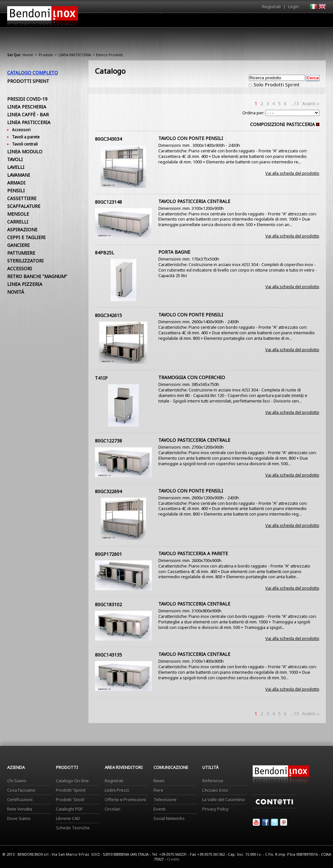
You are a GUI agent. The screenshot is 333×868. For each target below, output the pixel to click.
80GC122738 (108, 441)
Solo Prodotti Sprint (276, 84)
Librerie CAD (68, 818)
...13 (295, 103)
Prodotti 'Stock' (71, 799)
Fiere (158, 790)
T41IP (101, 378)
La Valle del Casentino (224, 799)
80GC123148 (108, 202)
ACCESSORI (20, 268)
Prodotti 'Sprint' (71, 790)
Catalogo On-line (72, 781)
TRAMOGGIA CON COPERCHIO (192, 377)
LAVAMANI (19, 175)
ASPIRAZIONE (22, 230)
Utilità (292, 22)
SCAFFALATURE (24, 206)
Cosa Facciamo (21, 790)
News (159, 781)
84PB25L (105, 253)
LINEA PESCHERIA (27, 107)
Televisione (165, 799)
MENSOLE (18, 214)
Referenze (213, 781)
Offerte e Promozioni (125, 799)
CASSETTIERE (22, 198)
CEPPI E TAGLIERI (26, 237)
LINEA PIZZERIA (25, 284)
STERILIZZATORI (25, 261)
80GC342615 (108, 315)
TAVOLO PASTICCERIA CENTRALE (194, 201)
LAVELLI (16, 167)
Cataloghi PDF (69, 809)
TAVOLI (15, 159)
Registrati (271, 6)
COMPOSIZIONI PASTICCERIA (282, 124)
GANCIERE (18, 245)
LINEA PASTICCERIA (75, 55)
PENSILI (16, 191)
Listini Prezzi (117, 790)
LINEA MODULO (25, 152)
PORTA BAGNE (174, 252)
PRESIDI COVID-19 (27, 99)
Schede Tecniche (73, 828)
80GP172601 (108, 554)
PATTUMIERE (21, 253)
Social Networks (169, 818)
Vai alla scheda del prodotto (292, 173)
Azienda (155, 22)
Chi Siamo (17, 781)
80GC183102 (108, 604)
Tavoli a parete (26, 137)
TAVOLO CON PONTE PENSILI (191, 138)
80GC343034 (108, 139)
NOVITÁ (16, 292)
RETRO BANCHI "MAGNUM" (37, 276)
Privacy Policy (215, 809)
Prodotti (182, 22)
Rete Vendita (20, 809)
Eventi (160, 809)
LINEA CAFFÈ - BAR (28, 115)
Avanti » (311, 103)
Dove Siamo (19, 818)
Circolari (113, 809)
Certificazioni (20, 799)
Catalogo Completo (33, 73)
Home (130, 20)
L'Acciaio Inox (215, 790)
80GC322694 (108, 491)
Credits (173, 859)
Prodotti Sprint (28, 81)
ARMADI (16, 183)
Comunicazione (260, 22)
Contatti (317, 20)
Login (293, 6)
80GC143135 (108, 655)
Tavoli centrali (25, 144)
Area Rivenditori (217, 22)
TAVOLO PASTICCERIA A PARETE (193, 553)
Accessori (21, 130)
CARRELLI (18, 222)
